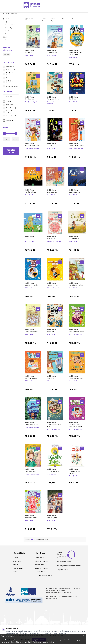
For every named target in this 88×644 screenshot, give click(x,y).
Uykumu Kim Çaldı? (31, 285)
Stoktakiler (8, 121)
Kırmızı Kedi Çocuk (11, 86)
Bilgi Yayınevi (9, 70)
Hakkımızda (17, 561)
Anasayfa (5, 13)
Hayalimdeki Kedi (53, 285)
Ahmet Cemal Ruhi (11, 116)
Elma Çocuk (8, 78)
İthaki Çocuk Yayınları (9, 82)
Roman (7, 40)
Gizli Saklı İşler (30, 99)
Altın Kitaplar (9, 67)
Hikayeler (8, 34)
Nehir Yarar (30, 50)
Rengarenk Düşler (53, 99)
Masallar (7, 31)
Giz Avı (49, 145)
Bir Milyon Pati (52, 192)
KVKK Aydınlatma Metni (43, 575)
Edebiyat (6, 37)
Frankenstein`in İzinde (76, 378)
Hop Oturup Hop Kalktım (75, 472)
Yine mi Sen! (51, 378)
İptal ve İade (39, 565)
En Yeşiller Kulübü (53, 471)
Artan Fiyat (44, 20)
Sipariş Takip (39, 558)
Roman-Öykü (9, 28)
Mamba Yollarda (30, 192)
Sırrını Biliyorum (52, 518)
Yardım (15, 572)
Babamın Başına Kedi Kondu (54, 425)
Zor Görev (73, 99)
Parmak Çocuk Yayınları (52, 103)
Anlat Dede (51, 332)
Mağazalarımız (18, 568)
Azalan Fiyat (53, 20)
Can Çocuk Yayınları (8, 74)
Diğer (6, 22)
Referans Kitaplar (10, 25)
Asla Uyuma (29, 52)
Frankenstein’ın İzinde (32, 145)
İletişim (15, 565)
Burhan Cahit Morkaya (9, 112)
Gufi (26, 238)
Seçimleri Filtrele (11, 151)
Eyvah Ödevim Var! (32, 332)
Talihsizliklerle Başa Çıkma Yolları (75, 53)
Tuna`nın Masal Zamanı (77, 332)
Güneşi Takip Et (74, 238)
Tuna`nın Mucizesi (31, 378)
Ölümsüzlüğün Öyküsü (55, 52)
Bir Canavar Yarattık (32, 424)
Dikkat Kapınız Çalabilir (77, 145)
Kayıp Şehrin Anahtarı (76, 285)
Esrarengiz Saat (30, 471)
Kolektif (7, 102)
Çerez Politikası (40, 572)
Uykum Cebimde (75, 192)
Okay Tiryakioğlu (10, 108)
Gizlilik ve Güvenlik (41, 568)
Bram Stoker (9, 105)
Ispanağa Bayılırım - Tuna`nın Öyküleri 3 (76, 425)
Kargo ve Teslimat (41, 561)
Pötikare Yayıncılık (31, 288)
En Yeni (62, 19)
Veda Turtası (51, 238)
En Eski (71, 19)
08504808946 (51, 599)
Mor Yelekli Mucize (31, 518)
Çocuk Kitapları (8, 19)
